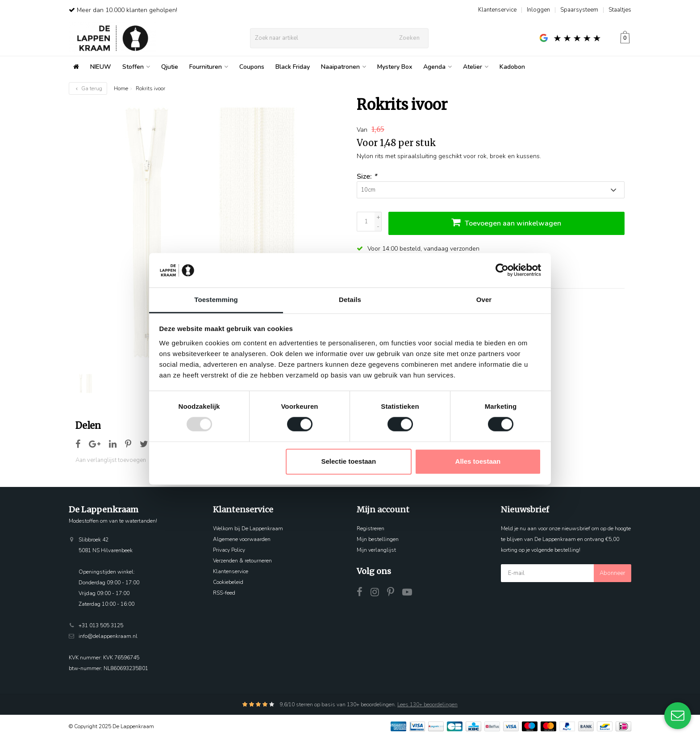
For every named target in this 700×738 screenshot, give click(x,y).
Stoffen (136, 67)
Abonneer (612, 573)
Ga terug (88, 88)
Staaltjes (620, 10)
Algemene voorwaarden (242, 539)
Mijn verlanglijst (376, 550)
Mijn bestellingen (378, 539)
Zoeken (409, 38)
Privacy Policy (229, 550)
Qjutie (170, 67)
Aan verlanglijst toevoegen (111, 460)
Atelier (476, 67)
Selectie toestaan (349, 461)
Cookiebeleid (228, 582)
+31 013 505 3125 (101, 625)
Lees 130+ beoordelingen (427, 704)
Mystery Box (395, 67)
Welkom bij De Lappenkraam (248, 528)
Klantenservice (497, 10)
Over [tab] (484, 300)
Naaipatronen (344, 67)
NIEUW (101, 67)
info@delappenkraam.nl (108, 636)
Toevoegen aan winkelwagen (506, 222)
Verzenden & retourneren (242, 561)
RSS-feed (224, 593)
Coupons (252, 67)
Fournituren (209, 67)
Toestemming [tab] (216, 300)
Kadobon (512, 67)
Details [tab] (350, 300)
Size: (367, 176)
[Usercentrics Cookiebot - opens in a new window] (502, 270)
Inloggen (538, 10)
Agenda (437, 67)
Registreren (371, 528)
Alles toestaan (478, 461)
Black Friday (293, 67)
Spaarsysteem (579, 10)
